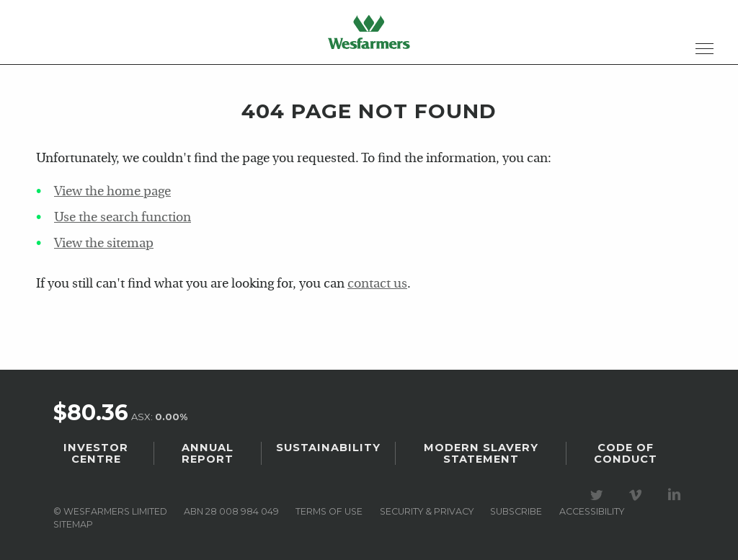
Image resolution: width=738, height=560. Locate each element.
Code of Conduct (626, 453)
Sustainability (328, 448)
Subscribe (516, 511)
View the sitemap (104, 244)
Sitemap (73, 524)
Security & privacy (427, 511)
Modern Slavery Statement (481, 453)
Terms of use (329, 511)
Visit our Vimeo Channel (638, 495)
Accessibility (592, 511)
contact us (377, 284)
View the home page (112, 192)
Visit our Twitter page (599, 495)
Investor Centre (96, 453)
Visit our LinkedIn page (677, 495)
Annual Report (208, 453)
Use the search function (123, 218)
